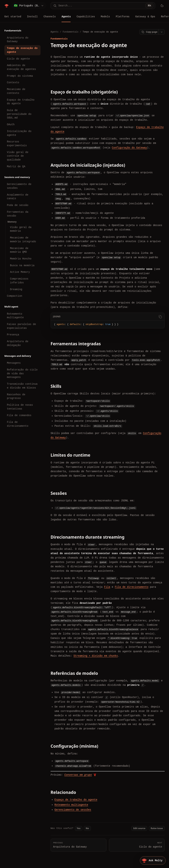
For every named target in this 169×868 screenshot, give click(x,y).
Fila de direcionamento (18, 424)
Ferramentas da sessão (18, 214)
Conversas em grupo (78, 775)
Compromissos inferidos (19, 281)
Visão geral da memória (21, 229)
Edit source (139, 828)
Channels (50, 17)
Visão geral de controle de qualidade (18, 156)
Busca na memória (22, 265)
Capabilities (86, 17)
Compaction (15, 296)
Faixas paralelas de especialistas (21, 326)
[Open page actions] (162, 32)
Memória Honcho (21, 259)
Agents (66, 17)
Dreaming (16, 289)
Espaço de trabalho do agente (21, 102)
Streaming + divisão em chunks (96, 656)
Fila (107, 587)
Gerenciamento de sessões (19, 186)
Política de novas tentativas (20, 407)
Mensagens (14, 363)
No (87, 828)
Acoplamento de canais (18, 197)
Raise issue (157, 828)
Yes (79, 828)
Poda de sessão (18, 205)
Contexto (13, 82)
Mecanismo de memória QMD (19, 250)
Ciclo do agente (18, 59)
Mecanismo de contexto (16, 91)
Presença (13, 335)
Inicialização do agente (19, 133)
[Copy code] (160, 317)
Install (32, 17)
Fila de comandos (19, 415)
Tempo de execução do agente (22, 50)
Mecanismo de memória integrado (23, 240)
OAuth (11, 124)
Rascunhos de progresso (16, 396)
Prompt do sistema (20, 76)
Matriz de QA (16, 166)
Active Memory (20, 272)
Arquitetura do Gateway (18, 40)
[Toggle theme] (162, 6)
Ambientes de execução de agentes (21, 67)
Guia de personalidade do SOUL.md (19, 114)
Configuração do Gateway (129, 147)
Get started (13, 17)
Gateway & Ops (145, 17)
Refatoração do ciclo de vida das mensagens (22, 373)
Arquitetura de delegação (18, 343)
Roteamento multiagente (15, 316)
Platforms (123, 17)
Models (105, 17)
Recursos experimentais (17, 144)
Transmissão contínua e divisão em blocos (22, 386)
